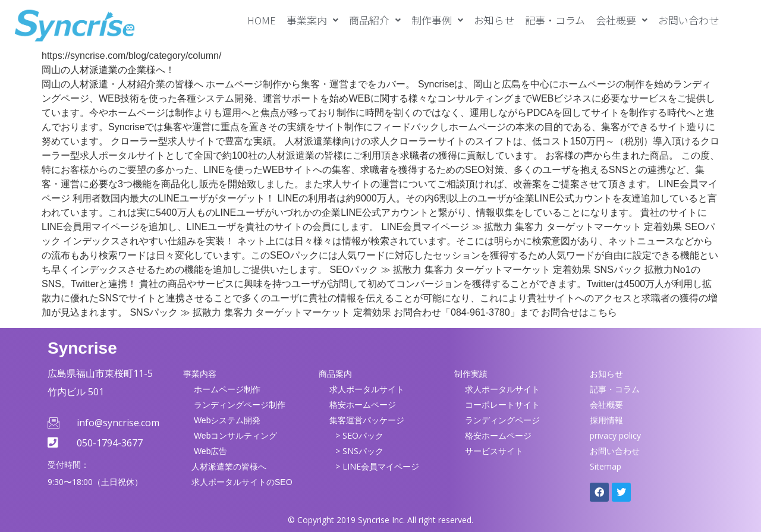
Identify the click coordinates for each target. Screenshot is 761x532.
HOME (262, 20)
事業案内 (312, 20)
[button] (312, 20)
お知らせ (494, 20)
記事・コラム (555, 20)
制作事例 (437, 20)
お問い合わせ (688, 20)
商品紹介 (375, 20)
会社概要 (622, 20)
